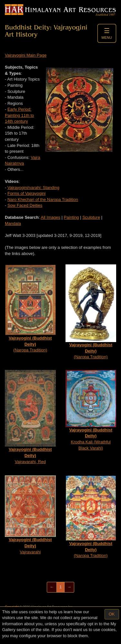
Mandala (13, 223)
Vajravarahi (30, 515)
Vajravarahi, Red (30, 417)
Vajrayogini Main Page (26, 55)
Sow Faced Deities (25, 205)
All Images (50, 217)
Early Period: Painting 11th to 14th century (19, 115)
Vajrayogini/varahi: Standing (33, 188)
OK (112, 614)
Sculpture (91, 217)
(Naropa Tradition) (30, 308)
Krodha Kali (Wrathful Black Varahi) (91, 410)
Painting (71, 217)
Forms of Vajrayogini (26, 193)
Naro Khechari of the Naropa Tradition (43, 200)
